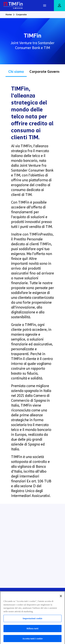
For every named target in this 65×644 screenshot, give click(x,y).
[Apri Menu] (45, 6)
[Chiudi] (61, 597)
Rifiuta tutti (33, 629)
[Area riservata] (59, 6)
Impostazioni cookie (32, 620)
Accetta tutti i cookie (32, 640)
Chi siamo (16, 72)
